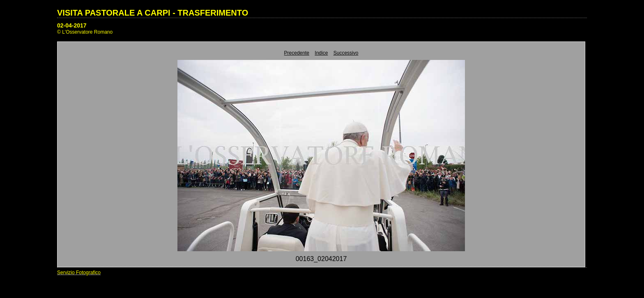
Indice (321, 53)
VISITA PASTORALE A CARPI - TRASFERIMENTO (153, 13)
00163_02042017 (321, 259)
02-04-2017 (72, 25)
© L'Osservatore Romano (85, 32)
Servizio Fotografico (79, 273)
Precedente (297, 53)
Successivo (346, 53)
